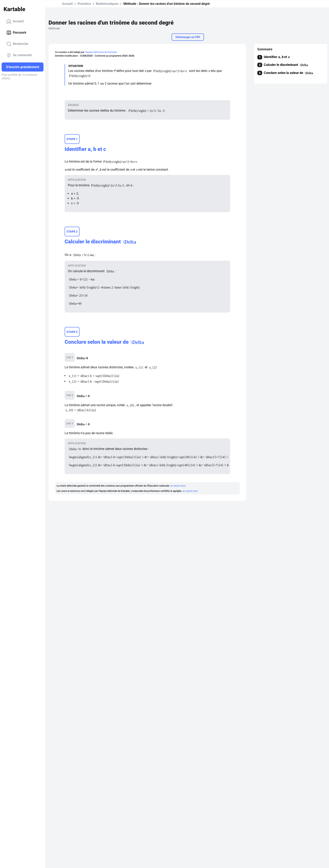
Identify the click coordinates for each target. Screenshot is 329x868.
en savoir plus (178, 486)
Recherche (17, 44)
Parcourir (16, 33)
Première (84, 4)
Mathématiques (107, 4)
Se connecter (19, 55)
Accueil (15, 21)
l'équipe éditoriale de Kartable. (101, 52)
